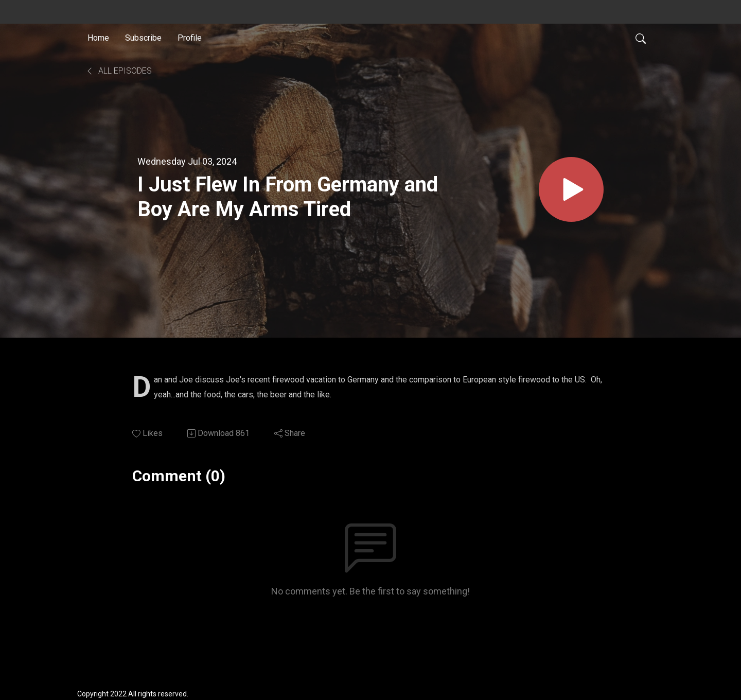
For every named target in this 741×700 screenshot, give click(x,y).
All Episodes (119, 71)
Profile (190, 38)
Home (98, 38)
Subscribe (143, 38)
